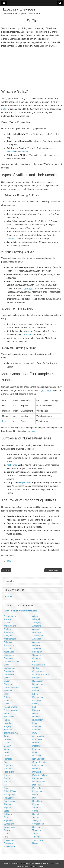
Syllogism (37, 821)
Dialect (7, 678)
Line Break (37, 739)
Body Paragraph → (53, 570)
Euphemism (38, 697)
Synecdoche (38, 824)
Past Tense (12, 465)
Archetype (8, 649)
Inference (8, 730)
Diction (7, 681)
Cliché (35, 662)
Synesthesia (9, 827)
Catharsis (37, 658)
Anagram (37, 626)
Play (4, 421)
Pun (34, 798)
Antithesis (37, 639)
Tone (6, 837)
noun (44, 390)
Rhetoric (8, 804)
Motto (6, 756)
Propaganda (9, 795)
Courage (10, 239)
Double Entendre (11, 687)
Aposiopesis (38, 642)
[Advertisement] (32, 68)
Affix (9, 561)
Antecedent (38, 636)
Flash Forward (10, 707)
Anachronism (10, 626)
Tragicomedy (10, 840)
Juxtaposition (38, 736)
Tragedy (36, 837)
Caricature (8, 658)
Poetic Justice (39, 788)
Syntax (7, 830)
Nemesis (8, 759)
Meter (6, 749)
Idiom (35, 723)
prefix (4, 109)
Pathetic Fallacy (40, 775)
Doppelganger (39, 684)
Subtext (36, 817)
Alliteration (37, 619)
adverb (25, 152)
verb (49, 390)
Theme (7, 834)
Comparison (9, 668)
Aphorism (8, 642)
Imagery (7, 726)
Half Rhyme (9, 717)
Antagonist (9, 636)
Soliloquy (8, 814)
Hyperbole (8, 723)
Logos (7, 743)
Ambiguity (37, 623)
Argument (37, 649)
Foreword (37, 710)
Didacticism (38, 681)
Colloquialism (39, 665)
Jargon (7, 736)
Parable (7, 769)
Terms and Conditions (38, 866)
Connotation (9, 671)
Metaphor (37, 746)
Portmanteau (38, 791)
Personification (39, 782)
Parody (7, 775)
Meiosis (36, 743)
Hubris (7, 720)
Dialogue (36, 678)
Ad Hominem (10, 616)
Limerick (8, 739)
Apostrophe (9, 645)
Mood (6, 752)
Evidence (8, 700)
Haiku (35, 713)
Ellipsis (36, 687)
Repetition (37, 801)
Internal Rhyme (11, 733)
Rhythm (7, 808)
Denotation (9, 674)
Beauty (27, 335)
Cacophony (9, 655)
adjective (11, 152)
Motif (35, 752)
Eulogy (7, 697)
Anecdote (37, 632)
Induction (37, 726)
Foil (34, 707)
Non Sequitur (38, 759)
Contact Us (54, 863)
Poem (6, 788)
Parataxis (37, 772)
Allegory (7, 619)
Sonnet (36, 814)
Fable (6, 704)
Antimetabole (10, 639)
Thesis (35, 834)
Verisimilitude (10, 847)
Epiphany (8, 691)
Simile (35, 811)
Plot (5, 785)
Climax (7, 665)
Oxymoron (8, 765)
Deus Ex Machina (41, 674)
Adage (35, 616)
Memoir (7, 746)
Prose (35, 795)
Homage (36, 717)
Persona (8, 782)
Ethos (35, 694)
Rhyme (36, 804)
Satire (6, 811)
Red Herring (9, 801)
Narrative (37, 756)
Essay (7, 694)
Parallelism (9, 772)
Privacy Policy (23, 866)
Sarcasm (36, 808)
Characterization (11, 662)
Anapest (36, 629)
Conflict (36, 668)
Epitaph (36, 691)
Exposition (37, 700)
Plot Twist (37, 785)
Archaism (37, 645)
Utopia (35, 843)
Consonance (38, 671)
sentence (31, 431)
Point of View (10, 791)
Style (6, 817)
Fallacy (36, 704)
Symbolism (9, 824)
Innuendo (37, 730)
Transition (8, 843)
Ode (6, 762)
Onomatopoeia (39, 762)
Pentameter (38, 778)
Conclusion (29, 288)
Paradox (36, 769)
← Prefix (6, 570)
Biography (37, 652)
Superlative (25, 482)
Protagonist (9, 798)
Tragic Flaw (38, 840)
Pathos (7, 778)
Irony (35, 733)
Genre (7, 713)
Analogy (7, 629)
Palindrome (38, 765)
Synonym (37, 827)
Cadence (37, 655)
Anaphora (8, 632)
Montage (36, 749)
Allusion (7, 623)
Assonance (9, 652)
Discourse (8, 684)
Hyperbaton (38, 720)
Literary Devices (19, 9)
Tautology (37, 830)
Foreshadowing (11, 710)
